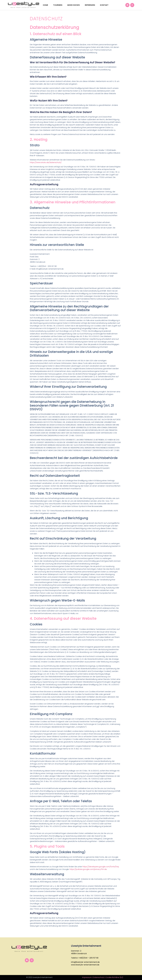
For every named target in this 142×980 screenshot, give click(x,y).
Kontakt (104, 5)
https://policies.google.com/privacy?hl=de (88, 869)
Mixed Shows (74, 5)
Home (45, 5)
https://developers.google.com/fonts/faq (101, 867)
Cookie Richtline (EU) (114, 977)
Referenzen (90, 5)
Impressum (87, 977)
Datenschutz (99, 977)
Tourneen (58, 5)
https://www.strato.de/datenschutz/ (46, 162)
